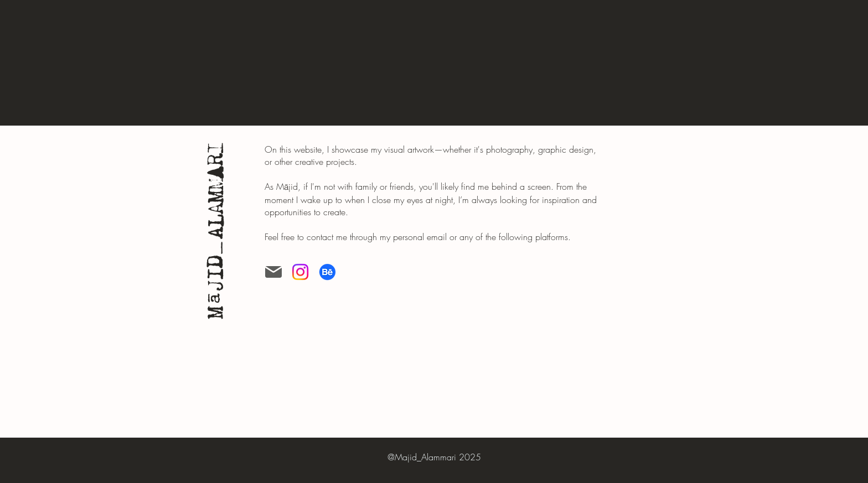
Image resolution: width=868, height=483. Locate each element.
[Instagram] (300, 272)
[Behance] (327, 272)
